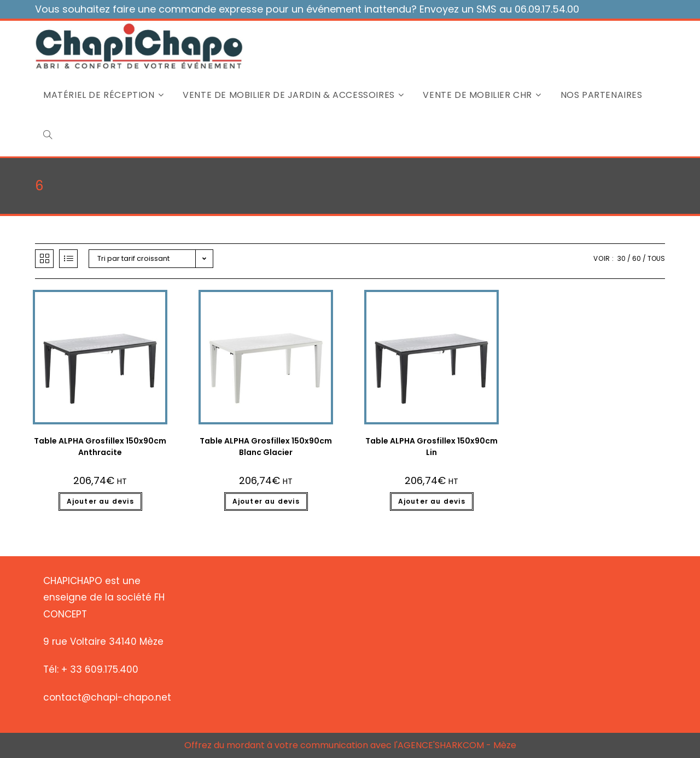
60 (637, 258)
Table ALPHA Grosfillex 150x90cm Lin (431, 447)
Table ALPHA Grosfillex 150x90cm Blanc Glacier (266, 447)
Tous (656, 258)
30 (622, 258)
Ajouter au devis (100, 501)
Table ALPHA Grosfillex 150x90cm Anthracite (100, 447)
